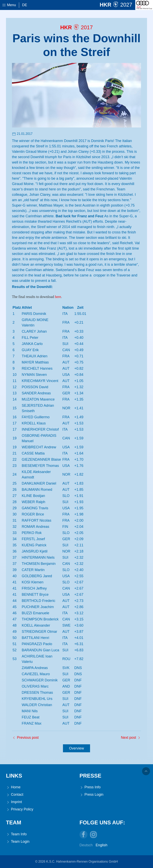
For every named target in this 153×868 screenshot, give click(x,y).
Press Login (91, 795)
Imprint (14, 802)
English (102, 845)
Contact (15, 795)
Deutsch (86, 845)
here (58, 297)
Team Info (16, 834)
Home (13, 787)
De (25, 5)
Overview (76, 748)
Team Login (18, 842)
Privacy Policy (20, 809)
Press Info (90, 787)
